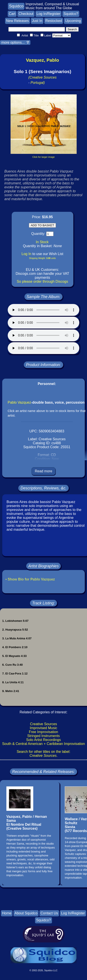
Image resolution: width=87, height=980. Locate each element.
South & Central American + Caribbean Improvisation (44, 744)
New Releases (18, 21)
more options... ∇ (15, 42)
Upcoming (73, 21)
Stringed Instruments (44, 736)
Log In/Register (49, 14)
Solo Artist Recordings (43, 740)
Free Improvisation (43, 732)
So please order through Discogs (42, 281)
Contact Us (49, 913)
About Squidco (26, 913)
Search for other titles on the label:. (44, 754)
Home (7, 913)
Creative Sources (43, 724)
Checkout (26, 14)
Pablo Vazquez (19, 402)
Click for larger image (43, 157)
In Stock (42, 242)
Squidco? (71, 14)
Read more (43, 471)
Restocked (54, 21)
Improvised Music (43, 728)
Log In (26, 254)
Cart (12, 14)
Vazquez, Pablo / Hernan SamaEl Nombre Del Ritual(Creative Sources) (27, 823)
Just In (37, 21)
